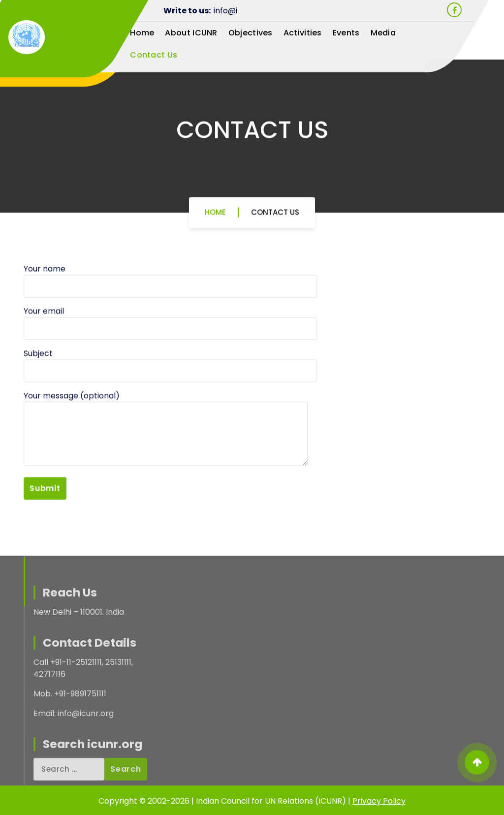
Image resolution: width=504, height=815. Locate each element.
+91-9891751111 (394, 74)
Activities (303, 33)
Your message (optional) (166, 459)
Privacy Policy (379, 801)
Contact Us (154, 55)
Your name (170, 312)
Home (142, 33)
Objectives (251, 33)
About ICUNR (191, 33)
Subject (170, 396)
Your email (170, 354)
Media (383, 33)
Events (346, 33)
